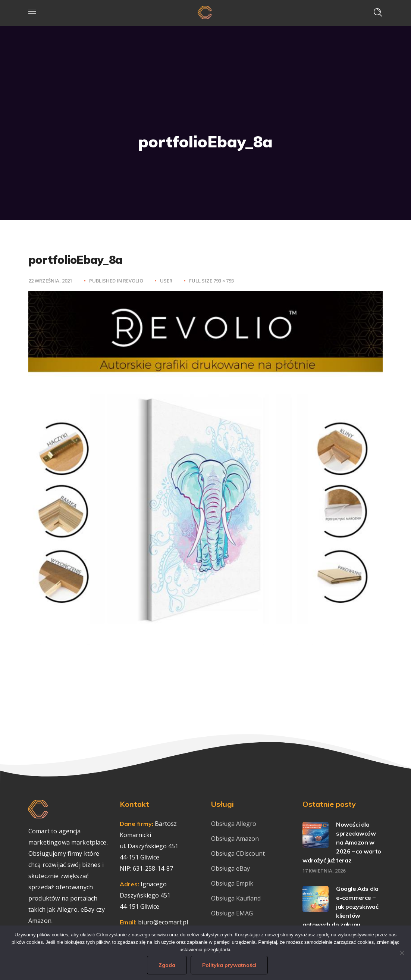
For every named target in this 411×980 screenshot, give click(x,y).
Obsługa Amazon (235, 839)
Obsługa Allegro (234, 824)
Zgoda (167, 965)
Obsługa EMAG (232, 913)
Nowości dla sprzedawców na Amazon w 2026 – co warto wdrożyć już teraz (342, 842)
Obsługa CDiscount (238, 853)
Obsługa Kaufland (237, 898)
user (166, 281)
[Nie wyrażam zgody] (402, 953)
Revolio (133, 281)
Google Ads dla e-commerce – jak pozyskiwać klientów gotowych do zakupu (340, 906)
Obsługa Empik (232, 883)
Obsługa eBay (230, 868)
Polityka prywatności (229, 965)
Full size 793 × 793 (211, 281)
